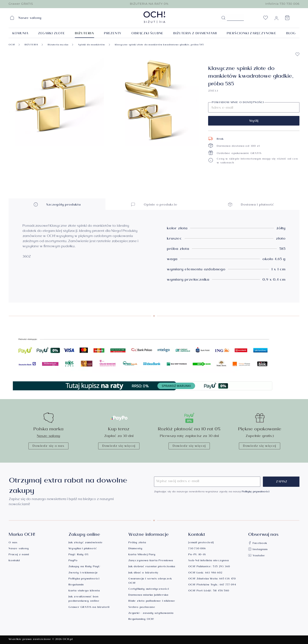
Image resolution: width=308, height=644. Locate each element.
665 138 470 (227, 579)
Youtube (256, 556)
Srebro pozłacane (142, 608)
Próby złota (137, 543)
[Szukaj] (223, 18)
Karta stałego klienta (84, 591)
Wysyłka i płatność (83, 549)
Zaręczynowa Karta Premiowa (151, 561)
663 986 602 (214, 573)
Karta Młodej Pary (142, 555)
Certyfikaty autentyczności (149, 589)
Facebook (258, 544)
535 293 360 (221, 567)
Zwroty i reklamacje (83, 573)
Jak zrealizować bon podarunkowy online (84, 599)
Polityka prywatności (84, 579)
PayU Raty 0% (78, 555)
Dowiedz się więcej (119, 446)
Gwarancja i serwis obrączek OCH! (150, 581)
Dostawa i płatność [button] (251, 204)
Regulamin (76, 585)
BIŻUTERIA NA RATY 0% (149, 4)
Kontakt (14, 561)
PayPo (73, 561)
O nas (13, 543)
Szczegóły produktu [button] (57, 204)
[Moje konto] (276, 19)
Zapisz (282, 482)
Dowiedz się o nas (48, 446)
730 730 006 (197, 549)
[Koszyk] (287, 19)
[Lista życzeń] (265, 19)
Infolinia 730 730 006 (282, 4)
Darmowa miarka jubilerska (148, 595)
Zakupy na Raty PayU (84, 567)
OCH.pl (68, 640)
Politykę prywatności (255, 492)
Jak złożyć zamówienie (86, 543)
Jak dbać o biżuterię (143, 573)
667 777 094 (228, 585)
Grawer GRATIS (21, 4)
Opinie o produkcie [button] (154, 204)
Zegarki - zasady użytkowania (151, 614)
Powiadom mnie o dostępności (238, 103)
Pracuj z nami (19, 555)
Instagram (258, 550)
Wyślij (254, 121)
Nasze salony (48, 436)
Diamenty (135, 549)
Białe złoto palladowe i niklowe (152, 601)
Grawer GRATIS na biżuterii (89, 608)
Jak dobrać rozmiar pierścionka (152, 567)
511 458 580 (221, 591)
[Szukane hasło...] (235, 18)
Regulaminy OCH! (141, 620)
